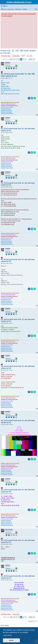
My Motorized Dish (6, 109)
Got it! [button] (11, 640)
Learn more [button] (7, 635)
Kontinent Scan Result (7, 113)
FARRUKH (8, 63)
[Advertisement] (19, 32)
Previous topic (6, 56)
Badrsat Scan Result (6, 112)
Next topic (16, 56)
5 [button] (26, 59)
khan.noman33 (9, 529)
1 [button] (16, 59)
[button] (11, 59)
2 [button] (19, 59)
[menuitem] (5, 6)
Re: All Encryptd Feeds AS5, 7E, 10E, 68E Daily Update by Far (18, 75)
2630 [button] (31, 59)
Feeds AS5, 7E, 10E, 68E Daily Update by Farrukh (18, 52)
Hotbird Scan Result (6, 110)
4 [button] (23, 59)
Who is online (5, 625)
